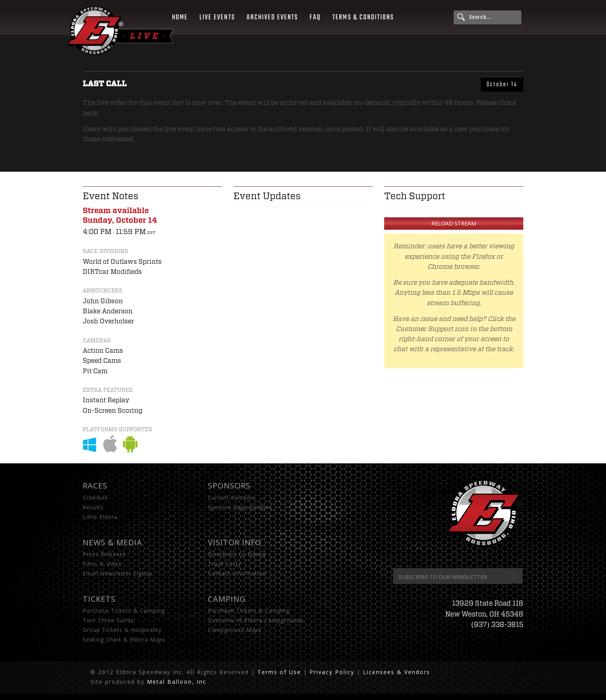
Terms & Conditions (363, 17)
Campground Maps (235, 630)
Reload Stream (454, 223)
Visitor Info (235, 542)
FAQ (315, 17)
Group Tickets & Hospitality (122, 630)
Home (180, 17)
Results (93, 507)
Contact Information (237, 573)
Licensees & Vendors (397, 672)
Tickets (99, 599)
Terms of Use (279, 672)
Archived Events (272, 17)
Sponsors (229, 486)
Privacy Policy (332, 672)
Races (95, 486)
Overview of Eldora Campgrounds (256, 620)
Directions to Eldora (237, 554)
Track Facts (225, 564)
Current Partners (232, 498)
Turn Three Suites (108, 620)
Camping (227, 599)
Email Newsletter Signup (117, 573)
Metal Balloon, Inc (177, 682)
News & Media (112, 542)
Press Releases (104, 554)
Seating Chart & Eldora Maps (124, 639)
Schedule (95, 498)
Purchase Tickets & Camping (124, 610)
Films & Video (102, 564)
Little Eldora (100, 517)
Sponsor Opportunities (240, 507)
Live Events (217, 17)
